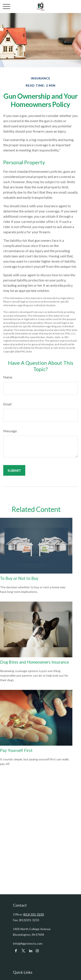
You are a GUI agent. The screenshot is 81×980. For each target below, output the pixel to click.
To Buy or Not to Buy (19, 578)
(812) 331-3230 (33, 914)
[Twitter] (23, 951)
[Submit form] (14, 470)
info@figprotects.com (28, 943)
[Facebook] (16, 951)
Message (10, 431)
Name (8, 377)
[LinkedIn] (31, 951)
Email (7, 404)
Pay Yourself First (16, 750)
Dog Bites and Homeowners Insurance (34, 662)
